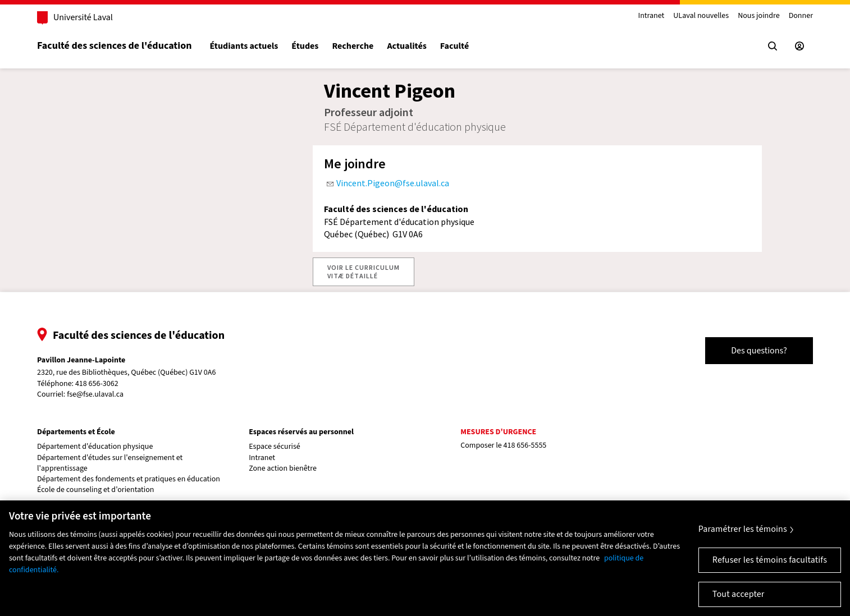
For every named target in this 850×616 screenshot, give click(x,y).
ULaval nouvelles (701, 16)
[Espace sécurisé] (799, 46)
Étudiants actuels (244, 46)
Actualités (406, 46)
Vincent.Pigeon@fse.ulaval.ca (393, 183)
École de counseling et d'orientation (95, 490)
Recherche (353, 46)
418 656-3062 (97, 384)
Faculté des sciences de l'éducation (114, 46)
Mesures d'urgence (498, 432)
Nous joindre (759, 16)
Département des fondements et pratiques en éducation (129, 479)
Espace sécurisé (275, 447)
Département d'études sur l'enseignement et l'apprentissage (110, 463)
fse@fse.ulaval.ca (95, 394)
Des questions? (759, 351)
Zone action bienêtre (283, 469)
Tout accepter (739, 594)
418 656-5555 (525, 445)
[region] (425, 558)
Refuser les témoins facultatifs (770, 560)
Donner (801, 16)
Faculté (454, 46)
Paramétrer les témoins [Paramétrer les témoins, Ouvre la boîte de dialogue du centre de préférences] (743, 529)
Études (305, 46)
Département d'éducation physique (95, 447)
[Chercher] (773, 46)
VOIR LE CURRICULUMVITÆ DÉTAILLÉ (364, 271)
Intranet (651, 16)
